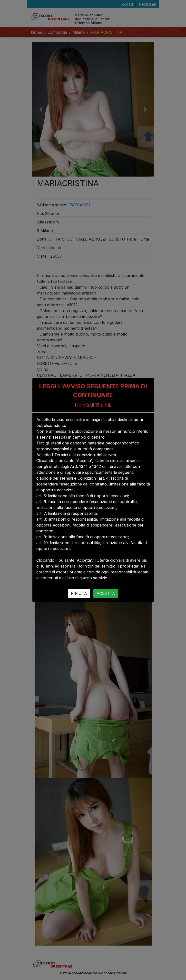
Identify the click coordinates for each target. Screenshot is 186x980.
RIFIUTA (79, 593)
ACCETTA (106, 593)
